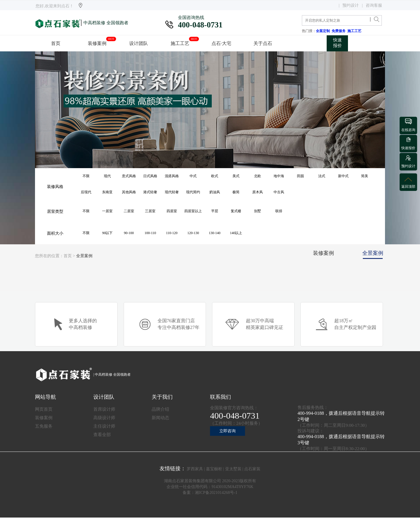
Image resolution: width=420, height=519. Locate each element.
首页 (68, 256)
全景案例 (84, 256)
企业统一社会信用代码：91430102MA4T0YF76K (210, 487)
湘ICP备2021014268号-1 (216, 493)
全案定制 (324, 31)
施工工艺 (355, 31)
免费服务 (339, 31)
